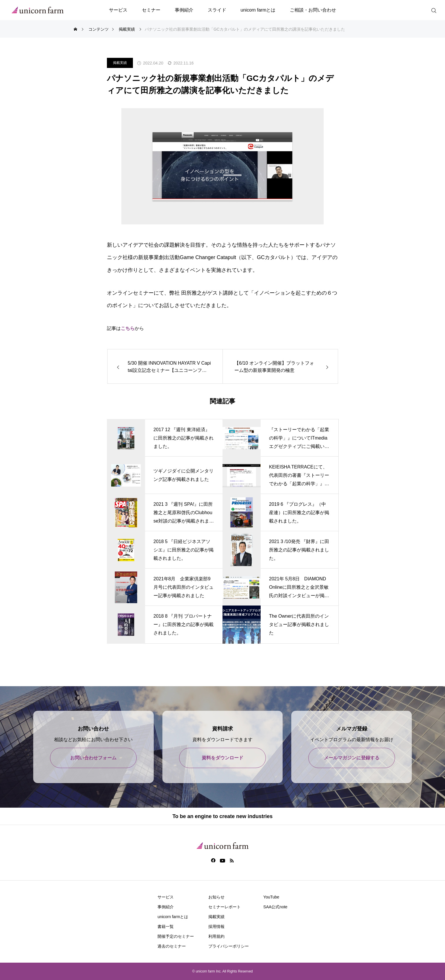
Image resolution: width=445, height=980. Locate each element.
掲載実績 (120, 63)
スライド (217, 10)
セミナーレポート (225, 907)
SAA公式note (275, 907)
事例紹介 (184, 10)
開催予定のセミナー (176, 936)
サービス (118, 10)
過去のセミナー (172, 946)
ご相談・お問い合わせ (313, 10)
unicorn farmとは (258, 10)
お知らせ (216, 897)
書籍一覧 (166, 927)
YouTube (271, 897)
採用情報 (216, 927)
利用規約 (216, 936)
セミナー (151, 10)
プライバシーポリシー (229, 946)
